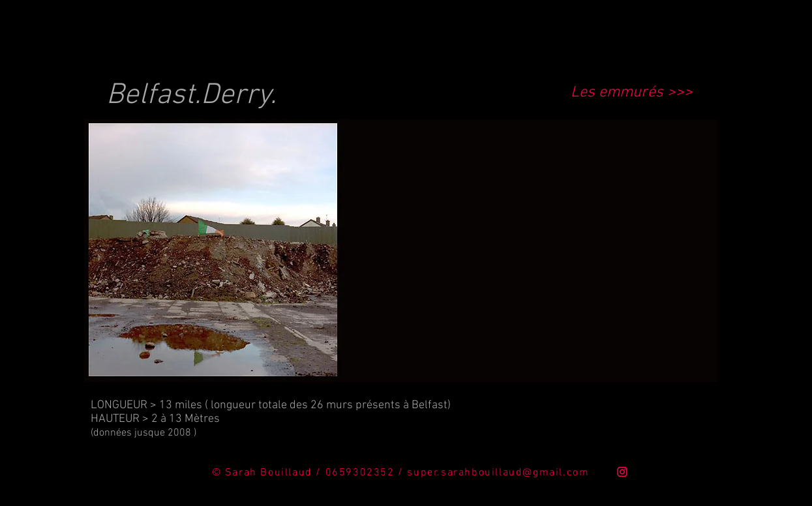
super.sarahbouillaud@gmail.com (498, 473)
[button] (401, 251)
